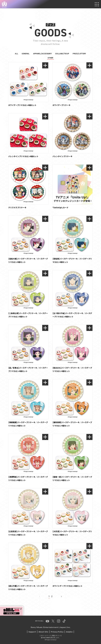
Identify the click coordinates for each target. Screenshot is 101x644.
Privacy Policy (57, 632)
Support (32, 632)
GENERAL (26, 54)
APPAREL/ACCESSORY (42, 54)
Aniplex (69, 632)
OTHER (50, 58)
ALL (17, 54)
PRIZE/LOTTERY (79, 54)
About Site (43, 632)
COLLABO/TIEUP (62, 54)
